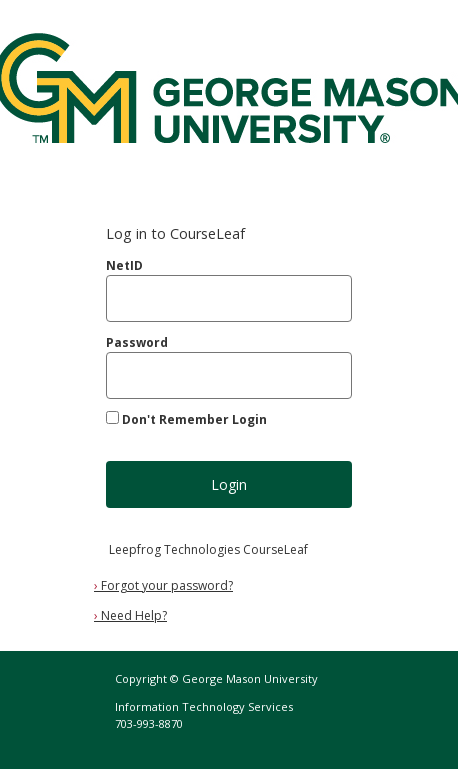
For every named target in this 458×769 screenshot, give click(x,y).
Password (137, 342)
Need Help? (130, 615)
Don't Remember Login (194, 419)
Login (229, 484)
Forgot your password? (163, 585)
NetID (124, 265)
